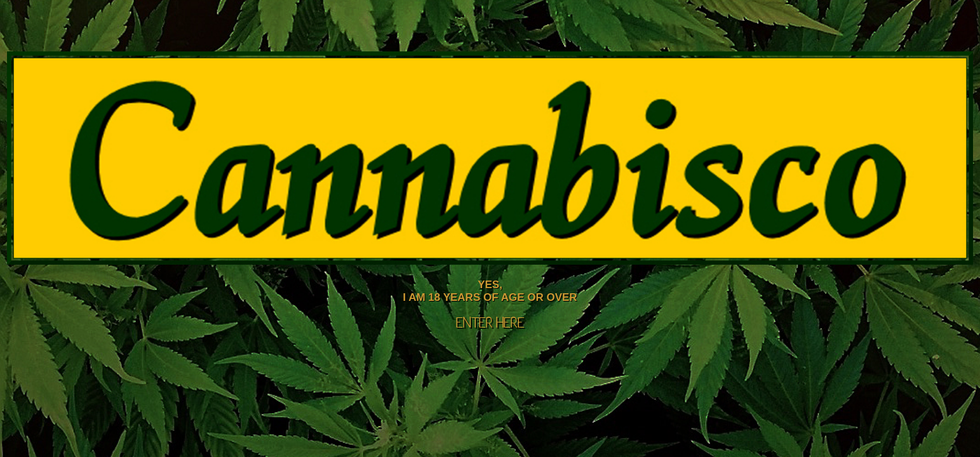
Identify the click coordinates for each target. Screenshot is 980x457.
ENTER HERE (490, 324)
